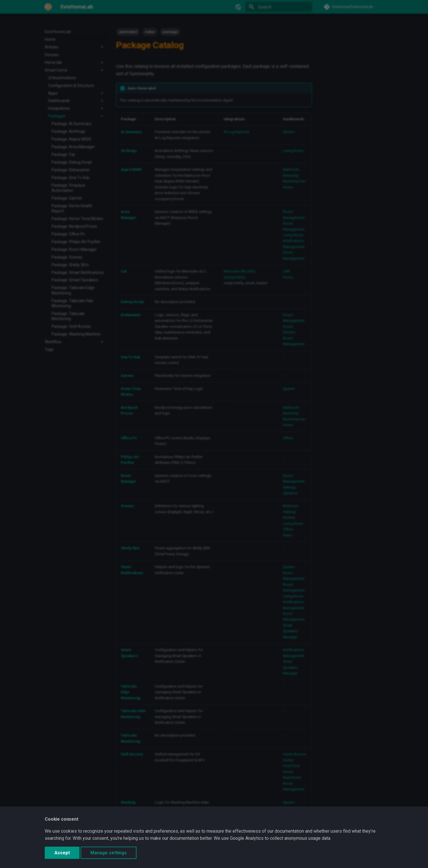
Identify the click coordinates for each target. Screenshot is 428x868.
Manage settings (109, 853)
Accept (62, 853)
